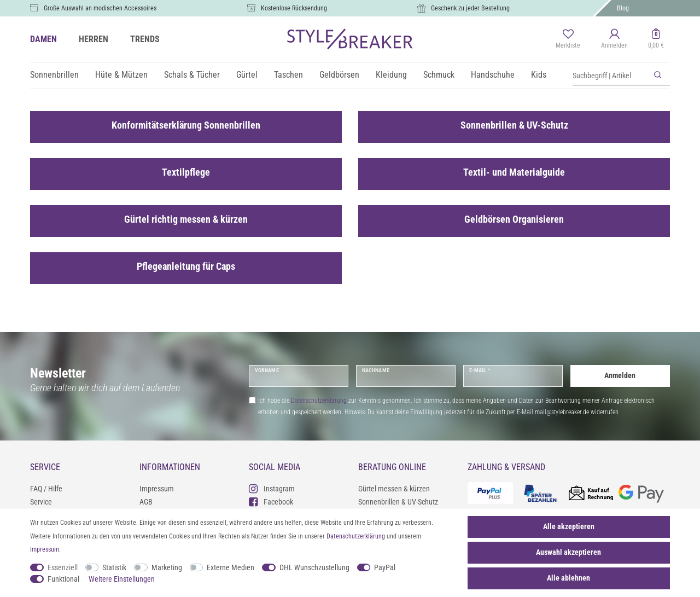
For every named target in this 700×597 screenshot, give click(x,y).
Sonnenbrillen (54, 75)
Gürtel (247, 75)
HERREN (94, 39)
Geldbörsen (339, 75)
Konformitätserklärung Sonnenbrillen (186, 125)
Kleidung (391, 75)
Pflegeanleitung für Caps (186, 266)
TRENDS (145, 39)
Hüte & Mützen (121, 75)
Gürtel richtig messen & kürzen (186, 219)
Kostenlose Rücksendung (294, 8)
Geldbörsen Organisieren (514, 219)
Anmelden (620, 375)
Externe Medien (231, 567)
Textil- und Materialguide (514, 172)
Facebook (271, 502)
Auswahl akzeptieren (568, 552)
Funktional (63, 579)
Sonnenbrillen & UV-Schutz (514, 125)
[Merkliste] (568, 39)
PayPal (385, 567)
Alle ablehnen (568, 578)
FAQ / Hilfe (46, 489)
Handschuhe (493, 75)
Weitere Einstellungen (122, 579)
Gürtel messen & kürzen (394, 489)
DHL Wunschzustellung (314, 567)
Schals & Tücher (192, 75)
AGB (146, 502)
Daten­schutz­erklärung (356, 536)
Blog (623, 8)
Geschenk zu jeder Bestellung (470, 8)
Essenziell (63, 567)
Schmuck (439, 75)
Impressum (157, 489)
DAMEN (43, 39)
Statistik (114, 567)
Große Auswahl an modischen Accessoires (100, 8)
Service (41, 502)
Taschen (288, 75)
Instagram (272, 488)
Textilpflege (186, 172)
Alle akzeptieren (569, 526)
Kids (539, 75)
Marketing (167, 567)
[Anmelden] (614, 39)
